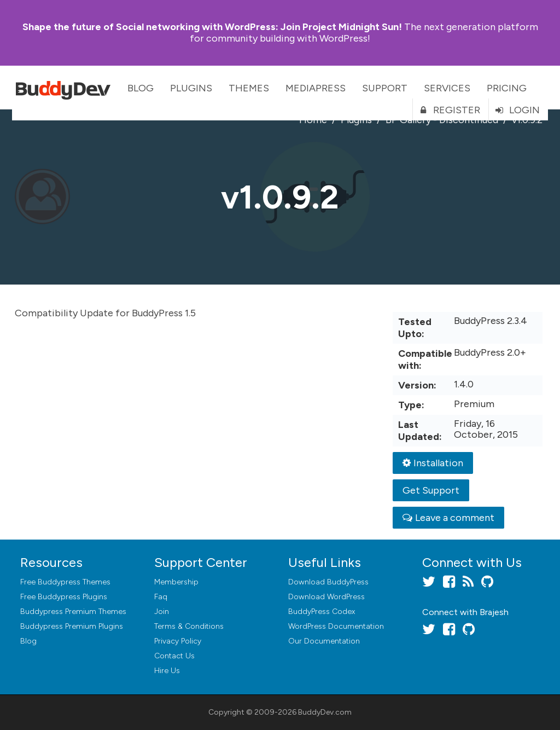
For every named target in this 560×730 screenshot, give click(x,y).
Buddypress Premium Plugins (72, 626)
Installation (433, 463)
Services (447, 88)
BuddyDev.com (325, 712)
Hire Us (167, 671)
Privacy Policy (178, 641)
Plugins (191, 88)
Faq (161, 597)
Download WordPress (326, 597)
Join (162, 612)
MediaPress (316, 88)
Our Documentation (324, 641)
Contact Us (174, 656)
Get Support (431, 490)
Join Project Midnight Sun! (212, 27)
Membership (176, 582)
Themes (249, 88)
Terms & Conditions (189, 626)
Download (328, 582)
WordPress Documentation (336, 626)
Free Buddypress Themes (65, 582)
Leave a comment (448, 518)
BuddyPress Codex (322, 612)
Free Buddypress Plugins (64, 597)
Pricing (507, 88)
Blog (141, 88)
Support (385, 88)
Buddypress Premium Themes (73, 612)
